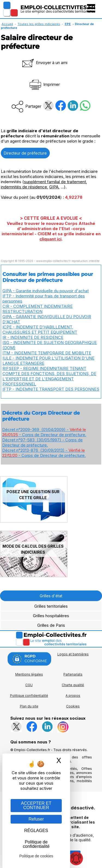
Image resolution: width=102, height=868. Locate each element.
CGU (29, 685)
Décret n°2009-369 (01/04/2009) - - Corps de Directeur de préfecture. (44, 432)
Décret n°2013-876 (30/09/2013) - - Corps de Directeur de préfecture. (44, 453)
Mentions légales (29, 674)
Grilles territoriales (51, 606)
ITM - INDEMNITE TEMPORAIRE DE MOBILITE (47, 353)
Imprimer (44, 84)
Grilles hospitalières (51, 616)
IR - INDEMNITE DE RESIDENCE (33, 337)
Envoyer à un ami (44, 63)
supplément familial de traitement (55, 182)
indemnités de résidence (24, 187)
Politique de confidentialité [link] (36, 844)
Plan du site (29, 706)
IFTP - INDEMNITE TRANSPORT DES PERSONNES (51, 389)
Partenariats (73, 674)
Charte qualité (73, 685)
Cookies (73, 706)
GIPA (54, 187)
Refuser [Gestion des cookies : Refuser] (36, 819)
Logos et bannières (73, 654)
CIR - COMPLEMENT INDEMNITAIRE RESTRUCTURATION (38, 309)
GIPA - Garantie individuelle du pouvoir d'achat (46, 291)
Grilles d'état (51, 596)
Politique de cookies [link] (36, 856)
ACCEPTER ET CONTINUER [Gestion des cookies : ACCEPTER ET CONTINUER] (36, 805)
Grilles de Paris (51, 625)
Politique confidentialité (29, 696)
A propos (73, 696)
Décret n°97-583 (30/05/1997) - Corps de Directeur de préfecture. (42, 442)
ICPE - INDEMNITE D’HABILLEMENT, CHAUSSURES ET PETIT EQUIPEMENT (40, 330)
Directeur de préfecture (25, 153)
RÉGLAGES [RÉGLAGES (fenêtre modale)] (36, 831)
